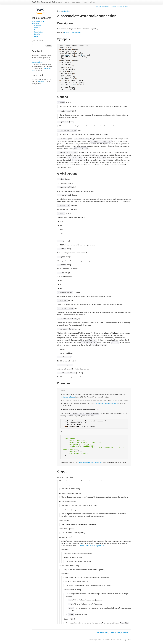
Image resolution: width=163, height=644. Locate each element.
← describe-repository (102, 7)
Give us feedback (37, 62)
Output (36, 36)
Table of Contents (41, 18)
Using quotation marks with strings (106, 403)
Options (36, 30)
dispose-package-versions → (120, 7)
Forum (85, 2)
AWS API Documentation (73, 33)
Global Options (39, 32)
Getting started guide (68, 397)
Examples (37, 34)
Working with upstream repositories (92, 546)
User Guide (76, 2)
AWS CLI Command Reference (47, 2)
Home (67, 2)
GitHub (92, 2)
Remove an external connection (90, 462)
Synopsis (37, 28)
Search (49, 46)
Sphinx (129, 640)
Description (37, 26)
